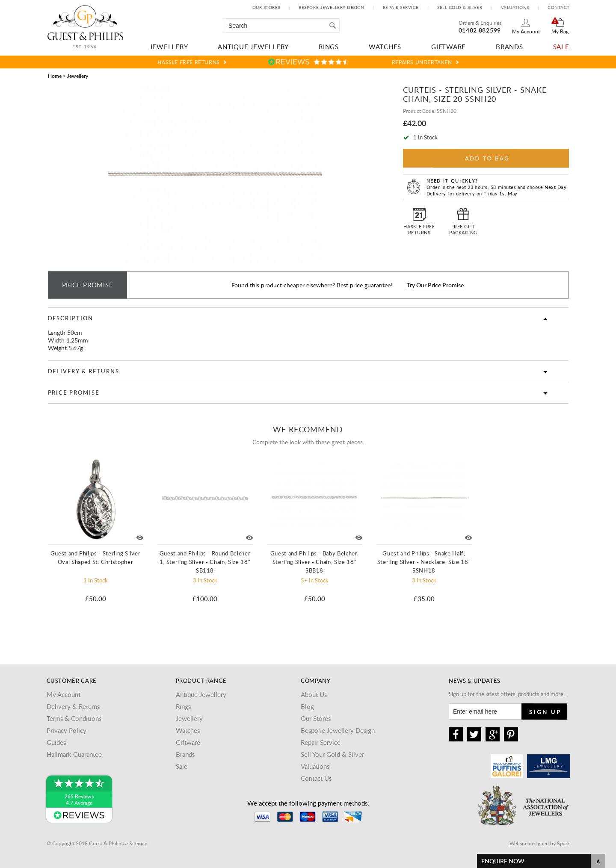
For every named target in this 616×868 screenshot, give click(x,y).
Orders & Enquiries (480, 23)
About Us (314, 694)
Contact (559, 7)
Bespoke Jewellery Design (331, 7)
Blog (307, 706)
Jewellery (169, 47)
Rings (329, 47)
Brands (509, 47)
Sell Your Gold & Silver (332, 754)
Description (71, 318)
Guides (56, 742)
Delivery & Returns (84, 371)
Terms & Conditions (74, 718)
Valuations (515, 7)
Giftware (449, 47)
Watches (385, 47)
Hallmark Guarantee (74, 754)
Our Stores (266, 7)
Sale (561, 47)
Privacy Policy (67, 730)
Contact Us (316, 778)
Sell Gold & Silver (460, 7)
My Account (526, 31)
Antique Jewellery (253, 47)
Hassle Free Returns (188, 62)
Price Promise (74, 393)
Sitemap (138, 843)
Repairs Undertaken (422, 62)
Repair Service (401, 7)
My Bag (560, 31)
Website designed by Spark (540, 843)
